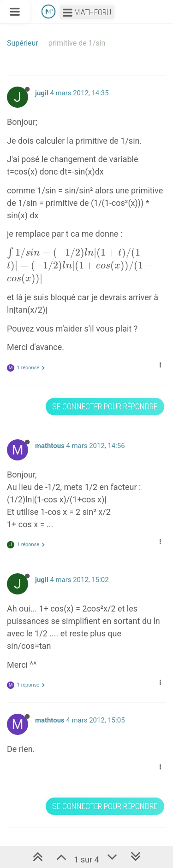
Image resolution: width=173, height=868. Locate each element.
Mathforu (87, 12)
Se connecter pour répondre (105, 406)
